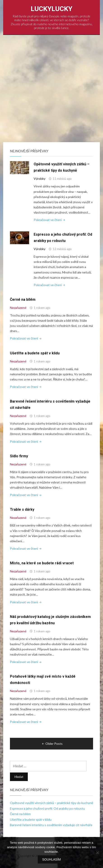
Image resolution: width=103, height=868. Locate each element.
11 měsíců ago (62, 179)
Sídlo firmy (19, 456)
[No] (97, 853)
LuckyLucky (51, 9)
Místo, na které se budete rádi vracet (42, 563)
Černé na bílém (23, 300)
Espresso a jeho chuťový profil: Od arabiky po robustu (47, 808)
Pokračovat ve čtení (50, 220)
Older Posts (52, 744)
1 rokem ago (42, 308)
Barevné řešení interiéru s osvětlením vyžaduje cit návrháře (51, 825)
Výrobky (40, 179)
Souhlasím (51, 859)
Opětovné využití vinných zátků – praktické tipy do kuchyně (51, 803)
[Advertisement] (51, 89)
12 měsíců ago (62, 249)
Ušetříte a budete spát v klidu (35, 353)
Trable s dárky (22, 509)
